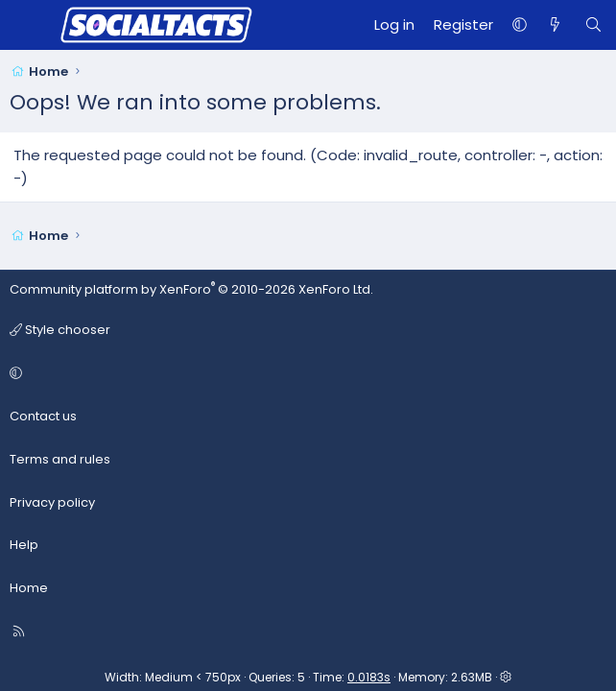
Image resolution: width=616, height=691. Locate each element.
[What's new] (555, 25)
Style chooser (60, 330)
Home (29, 588)
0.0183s (369, 677)
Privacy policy (52, 502)
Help (24, 545)
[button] (520, 25)
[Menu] (25, 25)
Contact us (43, 416)
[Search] (593, 25)
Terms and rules (60, 459)
